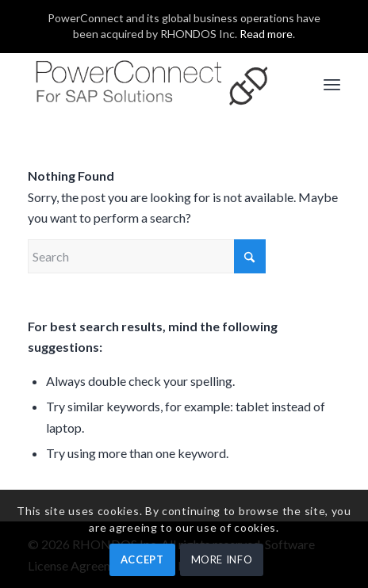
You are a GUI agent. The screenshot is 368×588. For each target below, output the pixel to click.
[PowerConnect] (153, 84)
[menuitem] (332, 84)
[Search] (147, 256)
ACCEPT (142, 559)
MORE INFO (222, 559)
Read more (266, 34)
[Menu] (332, 84)
